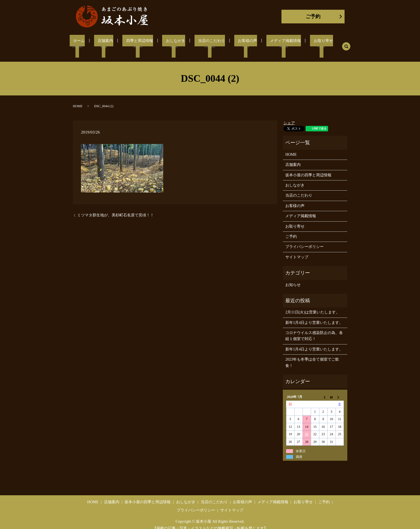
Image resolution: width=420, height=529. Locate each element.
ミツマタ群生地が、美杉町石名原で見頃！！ (115, 208)
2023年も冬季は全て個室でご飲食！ (312, 356)
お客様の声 (241, 43)
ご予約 (313, 16)
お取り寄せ (312, 43)
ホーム (86, 43)
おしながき (174, 43)
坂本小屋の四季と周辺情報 (308, 168)
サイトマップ (297, 250)
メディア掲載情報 (277, 43)
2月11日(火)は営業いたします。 (312, 305)
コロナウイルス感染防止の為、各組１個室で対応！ (314, 329)
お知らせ (293, 278)
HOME (78, 99)
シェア (289, 116)
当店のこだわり (208, 43)
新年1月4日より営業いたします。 (314, 316)
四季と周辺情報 (141, 43)
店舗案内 (110, 43)
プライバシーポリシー (305, 240)
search (336, 43)
